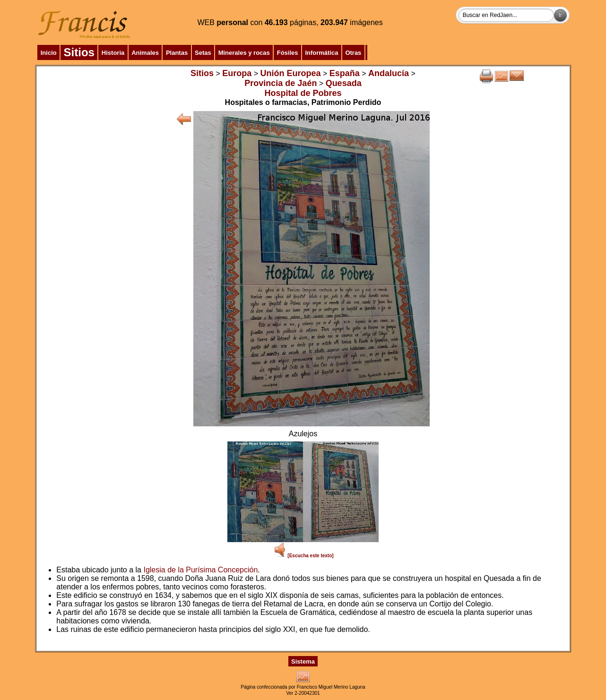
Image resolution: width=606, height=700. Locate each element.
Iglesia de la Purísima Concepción (200, 570)
